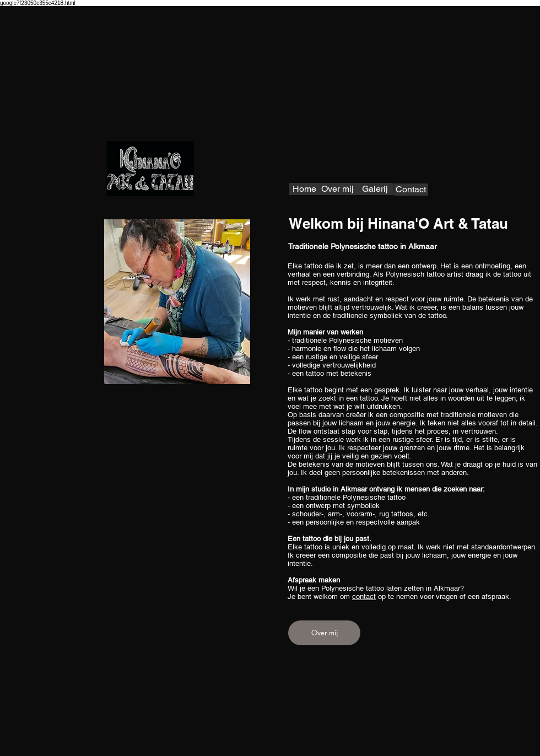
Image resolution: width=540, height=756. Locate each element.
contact (364, 596)
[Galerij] (375, 189)
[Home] (304, 189)
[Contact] (411, 190)
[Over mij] (337, 189)
